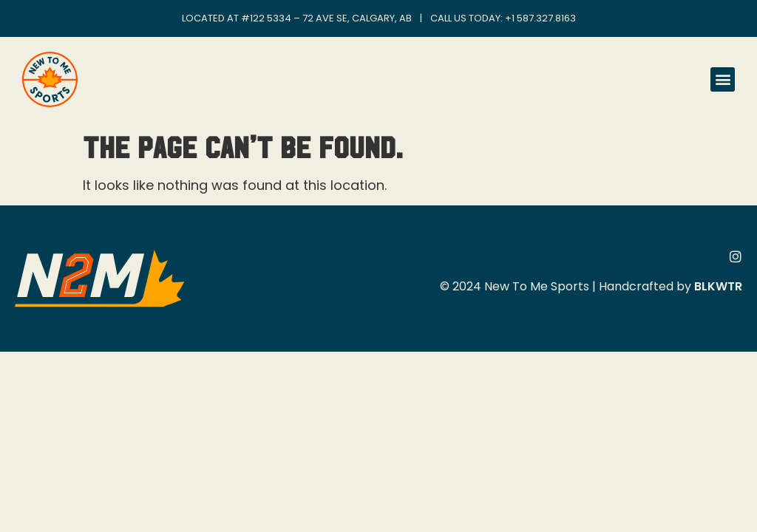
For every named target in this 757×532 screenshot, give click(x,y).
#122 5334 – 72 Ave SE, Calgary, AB (326, 18)
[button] (723, 79)
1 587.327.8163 (544, 18)
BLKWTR (718, 286)
